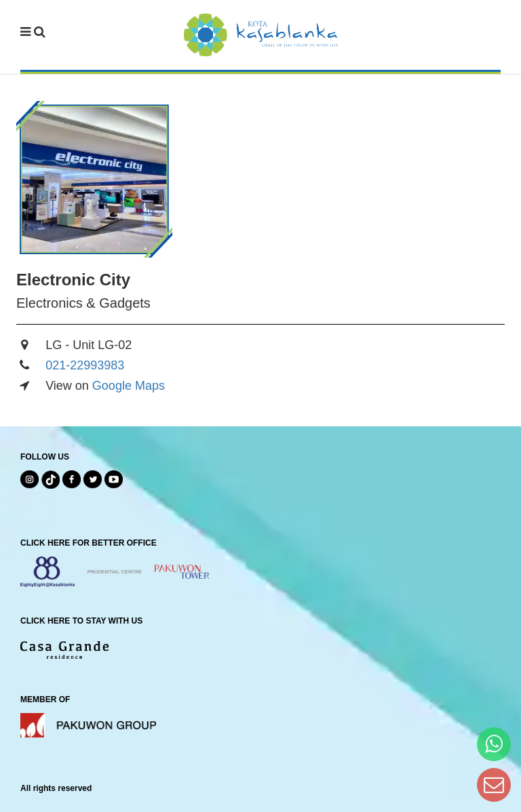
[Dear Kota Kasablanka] (494, 785)
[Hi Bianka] (494, 744)
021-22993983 (85, 365)
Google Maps (129, 386)
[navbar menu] (33, 33)
